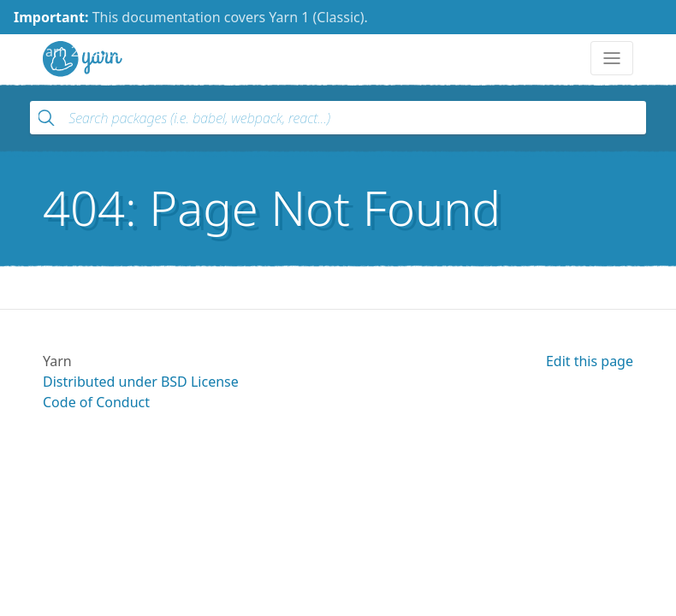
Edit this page (590, 361)
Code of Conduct (96, 402)
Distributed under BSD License (141, 382)
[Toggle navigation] (612, 58)
